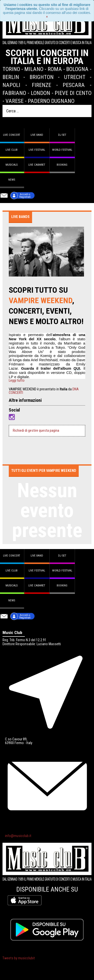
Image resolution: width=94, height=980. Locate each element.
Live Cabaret (37, 165)
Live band (37, 135)
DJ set (62, 135)
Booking (62, 165)
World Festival (62, 150)
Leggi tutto (17, 381)
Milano (34, 69)
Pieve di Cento (73, 93)
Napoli (11, 85)
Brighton (42, 77)
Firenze (41, 85)
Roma (55, 69)
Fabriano (14, 93)
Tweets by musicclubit (19, 958)
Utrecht (75, 77)
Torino (11, 69)
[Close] (47, 17)
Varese (15, 101)
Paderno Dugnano (51, 101)
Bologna (77, 69)
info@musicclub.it (18, 836)
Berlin (11, 77)
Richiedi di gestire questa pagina (36, 431)
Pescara (74, 85)
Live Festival (37, 150)
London (40, 93)
